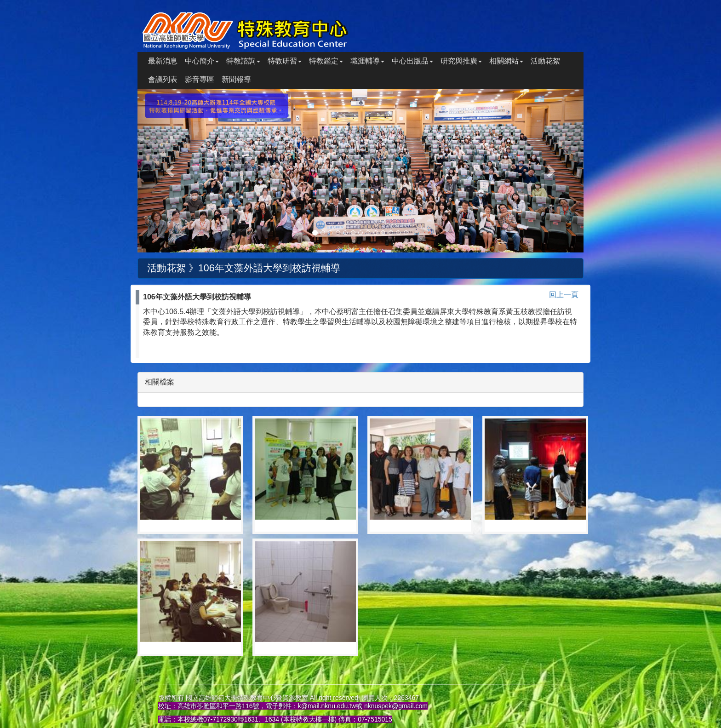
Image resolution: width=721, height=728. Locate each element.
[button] (171, 171)
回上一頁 (564, 295)
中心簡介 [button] (202, 61)
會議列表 (163, 79)
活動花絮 (545, 61)
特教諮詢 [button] (243, 61)
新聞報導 (236, 79)
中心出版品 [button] (412, 61)
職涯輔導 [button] (367, 61)
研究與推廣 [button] (461, 61)
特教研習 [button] (285, 61)
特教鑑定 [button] (326, 61)
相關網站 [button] (506, 61)
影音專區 (200, 79)
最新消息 (163, 61)
